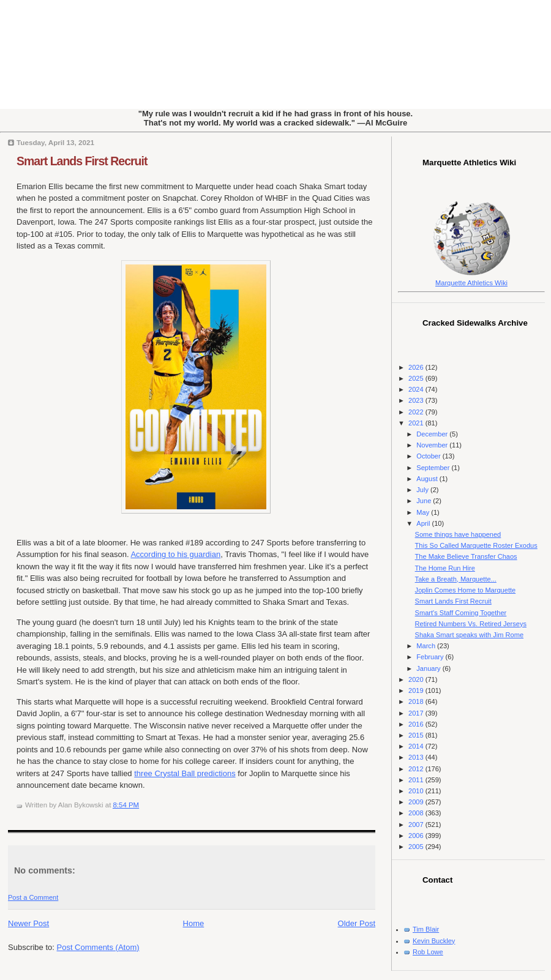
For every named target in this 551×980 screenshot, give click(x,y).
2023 (417, 400)
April (424, 523)
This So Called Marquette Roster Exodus (476, 545)
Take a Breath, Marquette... (456, 579)
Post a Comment (33, 897)
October (429, 456)
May (424, 512)
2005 (417, 847)
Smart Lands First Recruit (82, 161)
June (425, 501)
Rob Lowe (428, 952)
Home (194, 923)
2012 (417, 769)
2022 (417, 412)
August (428, 479)
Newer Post (28, 923)
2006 (417, 836)
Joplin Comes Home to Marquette (466, 590)
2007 (417, 825)
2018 (417, 701)
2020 (417, 679)
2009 (417, 802)
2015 (417, 735)
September (434, 468)
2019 (417, 690)
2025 (417, 378)
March (427, 646)
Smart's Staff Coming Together (461, 613)
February (431, 657)
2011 (417, 780)
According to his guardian (175, 554)
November (433, 445)
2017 (417, 713)
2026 (417, 367)
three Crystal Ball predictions (185, 773)
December (433, 434)
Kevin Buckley (434, 941)
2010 (417, 791)
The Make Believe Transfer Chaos (466, 556)
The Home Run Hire (445, 568)
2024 (417, 389)
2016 (417, 724)
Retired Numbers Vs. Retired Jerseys (471, 624)
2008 (417, 813)
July (423, 490)
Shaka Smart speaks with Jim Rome (469, 635)
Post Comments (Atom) (98, 947)
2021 (417, 423)
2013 (417, 757)
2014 (417, 746)
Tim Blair (426, 929)
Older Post (357, 923)
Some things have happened (458, 534)
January (429, 668)
